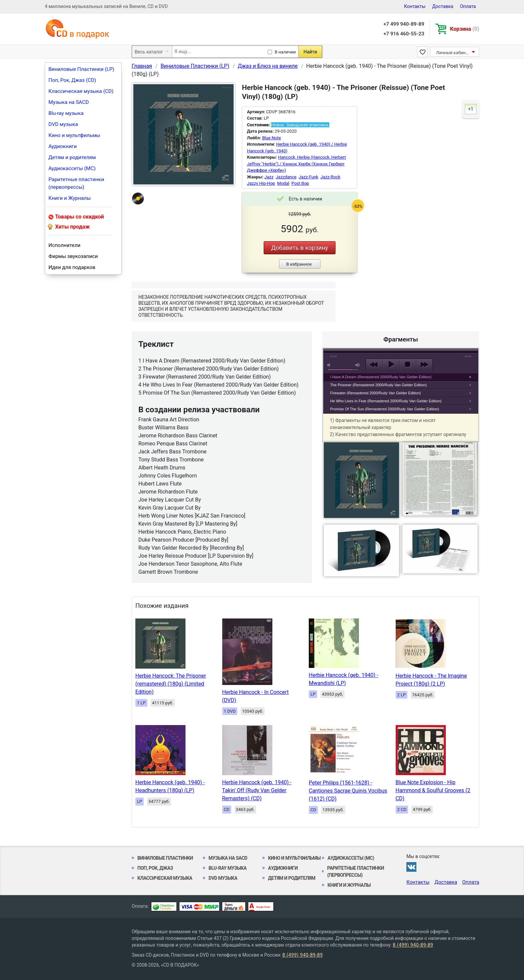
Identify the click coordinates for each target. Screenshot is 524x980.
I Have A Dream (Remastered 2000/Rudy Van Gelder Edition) (381, 377)
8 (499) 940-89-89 (413, 945)
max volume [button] (358, 365)
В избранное (299, 264)
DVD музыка (63, 124)
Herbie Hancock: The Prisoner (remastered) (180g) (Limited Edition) (171, 684)
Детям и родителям (72, 157)
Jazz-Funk (309, 177)
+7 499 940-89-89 (404, 24)
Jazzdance (286, 177)
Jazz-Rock (331, 177)
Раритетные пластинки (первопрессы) (76, 183)
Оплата (468, 6)
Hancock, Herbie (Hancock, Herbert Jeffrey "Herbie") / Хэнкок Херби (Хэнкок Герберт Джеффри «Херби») (296, 164)
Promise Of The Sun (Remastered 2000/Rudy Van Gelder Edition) (385, 409)
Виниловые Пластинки (165, 858)
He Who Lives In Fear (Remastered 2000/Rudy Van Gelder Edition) (386, 401)
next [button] (424, 365)
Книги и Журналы (70, 198)
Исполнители (64, 245)
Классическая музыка (165, 878)
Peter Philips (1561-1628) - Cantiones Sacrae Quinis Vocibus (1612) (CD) (348, 791)
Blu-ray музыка (66, 113)
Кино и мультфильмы (74, 135)
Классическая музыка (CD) (81, 91)
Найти (310, 52)
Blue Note (271, 138)
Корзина (465, 29)
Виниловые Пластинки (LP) (81, 69)
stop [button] (408, 365)
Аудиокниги (63, 146)
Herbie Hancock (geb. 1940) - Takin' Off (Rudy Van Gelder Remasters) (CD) (257, 790)
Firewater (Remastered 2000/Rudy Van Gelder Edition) (376, 393)
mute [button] (330, 365)
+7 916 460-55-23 (404, 34)
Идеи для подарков (72, 267)
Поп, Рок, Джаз (155, 868)
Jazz (269, 177)
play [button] (401, 304)
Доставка (443, 6)
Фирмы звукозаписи (73, 256)
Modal (283, 183)
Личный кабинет (453, 53)
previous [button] (374, 365)
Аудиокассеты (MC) (72, 168)
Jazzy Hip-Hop (261, 183)
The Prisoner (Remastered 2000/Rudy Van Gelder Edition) (378, 385)
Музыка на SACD (69, 102)
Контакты (415, 6)
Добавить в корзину (299, 248)
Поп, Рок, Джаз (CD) (72, 80)
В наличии (285, 52)
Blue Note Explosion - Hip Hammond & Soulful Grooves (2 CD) (433, 790)
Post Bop (300, 183)
